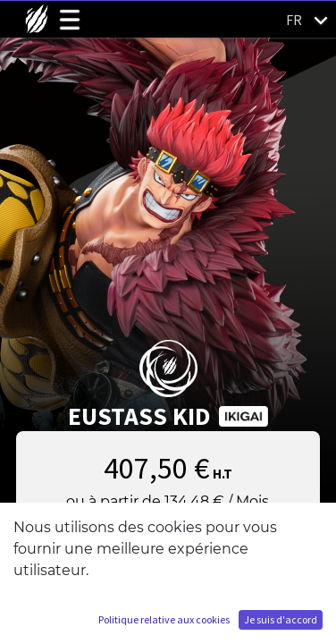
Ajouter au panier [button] (168, 548)
